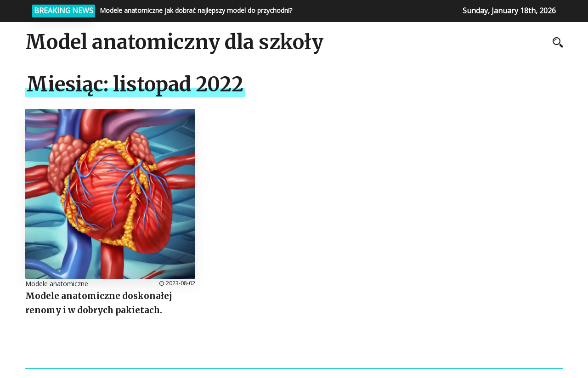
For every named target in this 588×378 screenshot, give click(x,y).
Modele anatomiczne (57, 284)
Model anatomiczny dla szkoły (174, 42)
